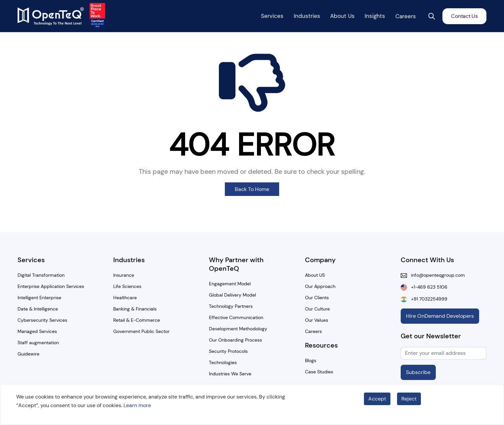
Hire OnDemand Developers (440, 316)
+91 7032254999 (427, 299)
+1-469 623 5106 (427, 287)
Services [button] (272, 16)
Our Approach (320, 286)
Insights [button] (375, 16)
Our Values (317, 320)
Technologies (223, 362)
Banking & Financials (135, 309)
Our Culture (317, 309)
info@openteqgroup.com (436, 275)
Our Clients (317, 298)
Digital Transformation (41, 275)
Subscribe (418, 372)
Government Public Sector (141, 331)
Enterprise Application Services (51, 286)
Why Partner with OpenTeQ (236, 264)
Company (320, 260)
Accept (377, 399)
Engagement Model (230, 284)
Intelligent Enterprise (39, 298)
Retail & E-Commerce (137, 320)
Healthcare (125, 298)
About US (315, 275)
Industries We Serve (230, 374)
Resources (321, 345)
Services (31, 260)
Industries (129, 260)
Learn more (137, 405)
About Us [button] (342, 16)
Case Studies (319, 372)
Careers (313, 331)
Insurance (124, 275)
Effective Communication (236, 317)
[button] (432, 16)
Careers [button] (406, 16)
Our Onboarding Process (235, 340)
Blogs (311, 360)
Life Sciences (127, 286)
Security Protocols (228, 351)
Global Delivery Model (232, 295)
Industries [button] (307, 16)
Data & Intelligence (38, 309)
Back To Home (252, 189)
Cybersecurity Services (42, 320)
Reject (409, 399)
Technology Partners (231, 306)
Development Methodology (238, 329)
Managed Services (37, 331)
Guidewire (28, 354)
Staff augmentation (38, 343)
